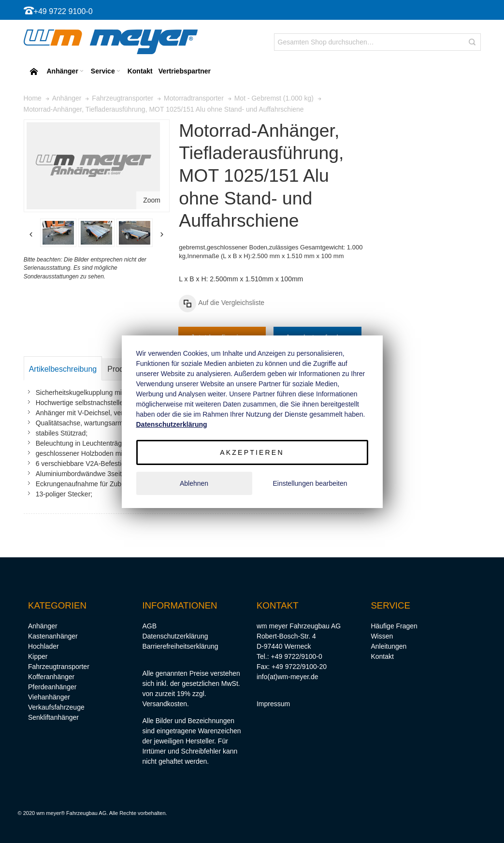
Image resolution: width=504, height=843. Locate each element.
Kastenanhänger (53, 636)
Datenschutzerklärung (175, 636)
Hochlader (43, 646)
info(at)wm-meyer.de (288, 677)
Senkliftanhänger (53, 717)
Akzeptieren (252, 452)
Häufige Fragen (394, 626)
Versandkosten (165, 704)
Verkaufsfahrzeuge (56, 707)
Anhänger (43, 626)
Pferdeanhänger (52, 687)
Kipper (38, 656)
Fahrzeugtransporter (59, 667)
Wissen (382, 636)
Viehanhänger (49, 697)
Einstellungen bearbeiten (310, 483)
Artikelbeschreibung (63, 369)
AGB (149, 626)
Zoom (152, 200)
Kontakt (382, 656)
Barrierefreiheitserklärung (180, 646)
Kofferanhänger (51, 677)
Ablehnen (194, 483)
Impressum (273, 704)
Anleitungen (389, 646)
